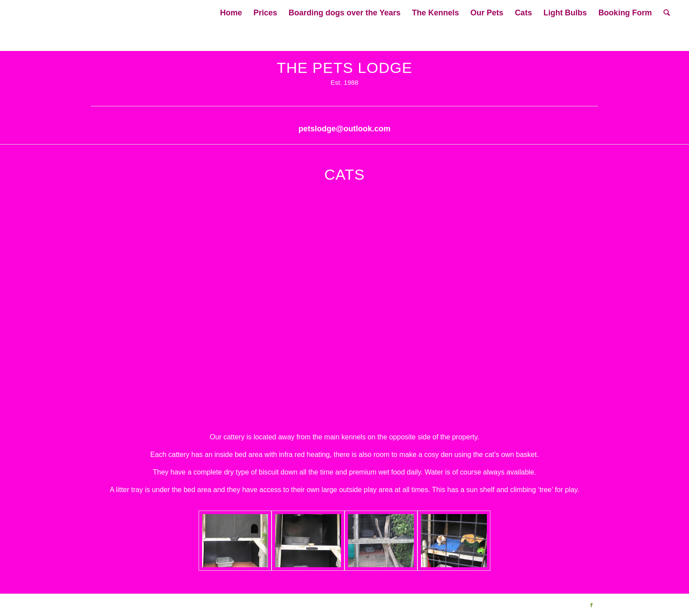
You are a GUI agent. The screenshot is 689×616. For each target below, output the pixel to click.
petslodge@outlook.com (344, 129)
